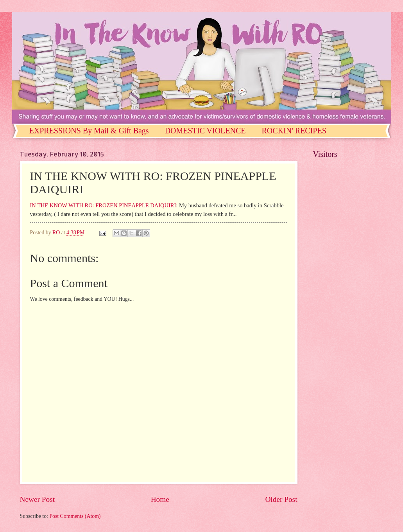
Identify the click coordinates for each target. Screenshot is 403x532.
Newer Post (38, 499)
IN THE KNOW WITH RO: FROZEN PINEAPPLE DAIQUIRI (103, 205)
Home (160, 499)
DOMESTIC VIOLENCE (205, 131)
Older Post (281, 499)
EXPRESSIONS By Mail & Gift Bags (89, 131)
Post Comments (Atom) (75, 516)
